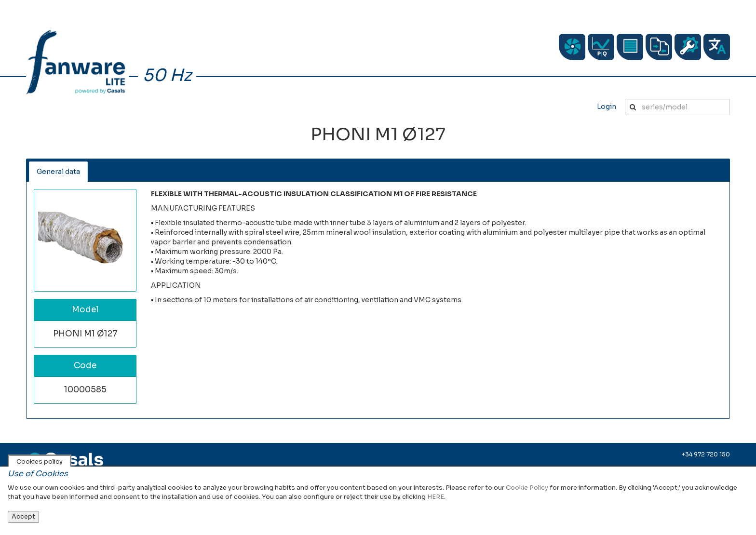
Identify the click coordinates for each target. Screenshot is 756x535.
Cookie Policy (527, 488)
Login (607, 107)
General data (58, 172)
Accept (23, 516)
